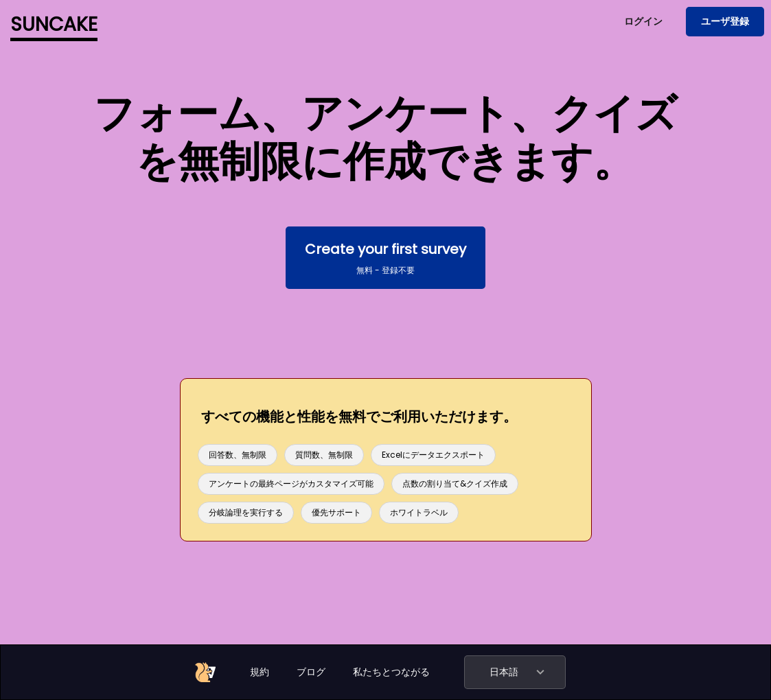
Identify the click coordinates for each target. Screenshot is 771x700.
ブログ (311, 672)
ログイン (643, 21)
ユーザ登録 (725, 21)
